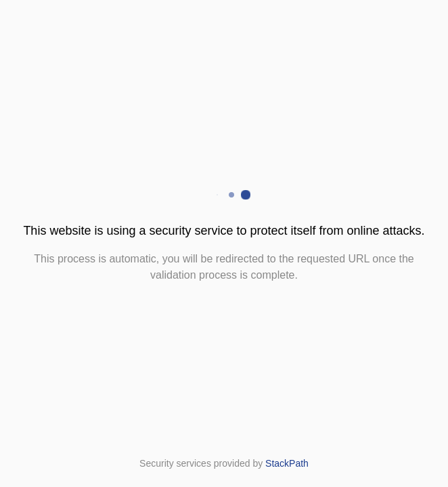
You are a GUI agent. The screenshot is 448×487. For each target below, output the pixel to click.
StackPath (287, 463)
